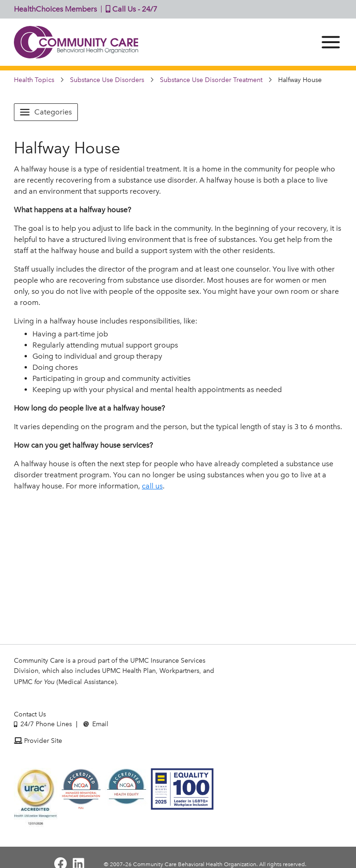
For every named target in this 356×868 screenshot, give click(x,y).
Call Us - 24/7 (129, 9)
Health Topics (34, 80)
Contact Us (30, 714)
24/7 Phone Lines (43, 724)
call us (152, 486)
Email (96, 724)
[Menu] (331, 42)
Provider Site (38, 741)
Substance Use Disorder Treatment (211, 80)
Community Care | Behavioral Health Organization (76, 42)
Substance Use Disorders (107, 80)
